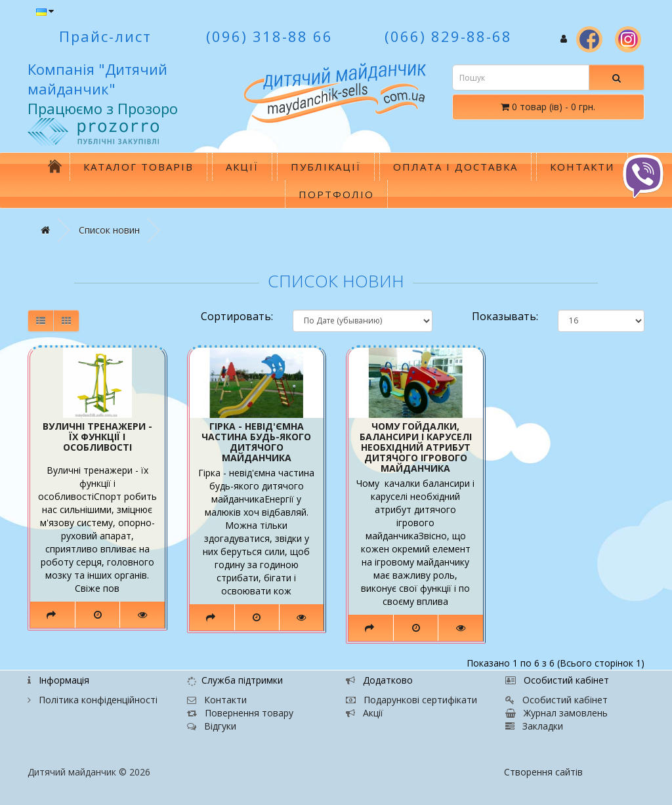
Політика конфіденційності (93, 700)
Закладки (534, 726)
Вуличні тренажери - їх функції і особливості (97, 437)
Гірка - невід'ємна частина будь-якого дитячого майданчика (256, 442)
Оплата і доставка (455, 167)
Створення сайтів (543, 772)
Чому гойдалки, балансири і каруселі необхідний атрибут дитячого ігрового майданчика (416, 447)
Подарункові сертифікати (411, 700)
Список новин (109, 230)
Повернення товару (240, 713)
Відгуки (212, 726)
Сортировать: (237, 316)
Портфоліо (336, 194)
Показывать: (505, 316)
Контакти (582, 167)
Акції (242, 167)
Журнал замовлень (556, 713)
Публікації (326, 167)
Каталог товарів (138, 167)
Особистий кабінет (556, 700)
